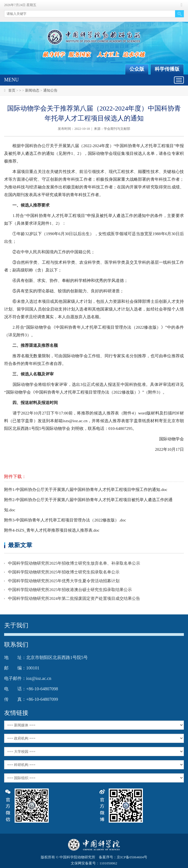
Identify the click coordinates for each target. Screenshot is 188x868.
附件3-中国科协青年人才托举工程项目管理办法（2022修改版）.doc (65, 520)
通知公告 (50, 90)
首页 (12, 90)
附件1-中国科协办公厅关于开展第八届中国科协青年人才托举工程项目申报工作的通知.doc (86, 490)
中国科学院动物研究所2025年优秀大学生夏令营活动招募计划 (64, 581)
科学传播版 (167, 69)
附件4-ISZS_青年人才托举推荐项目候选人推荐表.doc (52, 530)
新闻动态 (32, 90)
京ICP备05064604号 (132, 857)
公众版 (137, 69)
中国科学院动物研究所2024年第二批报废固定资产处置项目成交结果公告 (74, 598)
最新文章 (20, 545)
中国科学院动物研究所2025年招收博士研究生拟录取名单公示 (64, 572)
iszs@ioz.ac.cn (75, 421)
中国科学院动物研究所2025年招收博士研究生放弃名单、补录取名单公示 (74, 563)
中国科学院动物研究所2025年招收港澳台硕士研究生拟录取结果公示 (70, 590)
